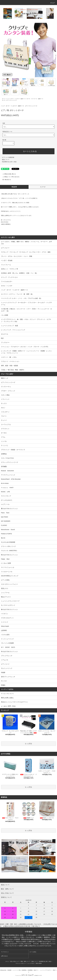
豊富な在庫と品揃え (7, 698)
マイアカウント (5, 952)
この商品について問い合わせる (10, 177)
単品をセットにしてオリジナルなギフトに (14, 702)
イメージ (43, 187)
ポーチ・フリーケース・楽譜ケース (35, 99)
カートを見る (33, 952)
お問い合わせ (4, 956)
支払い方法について (15, 961)
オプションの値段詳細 (8, 157)
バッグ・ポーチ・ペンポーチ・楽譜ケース (16, 99)
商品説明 (14, 187)
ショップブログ (31, 963)
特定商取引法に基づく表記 (9, 162)
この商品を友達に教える (8, 174)
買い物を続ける (5, 180)
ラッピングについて (7, 694)
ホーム (4, 99)
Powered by (28, 975)
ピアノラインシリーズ (12, 100)
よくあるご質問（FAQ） (9, 706)
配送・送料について (25, 961)
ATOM (40, 963)
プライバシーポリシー (21, 963)
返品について (6, 160)
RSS (37, 963)
